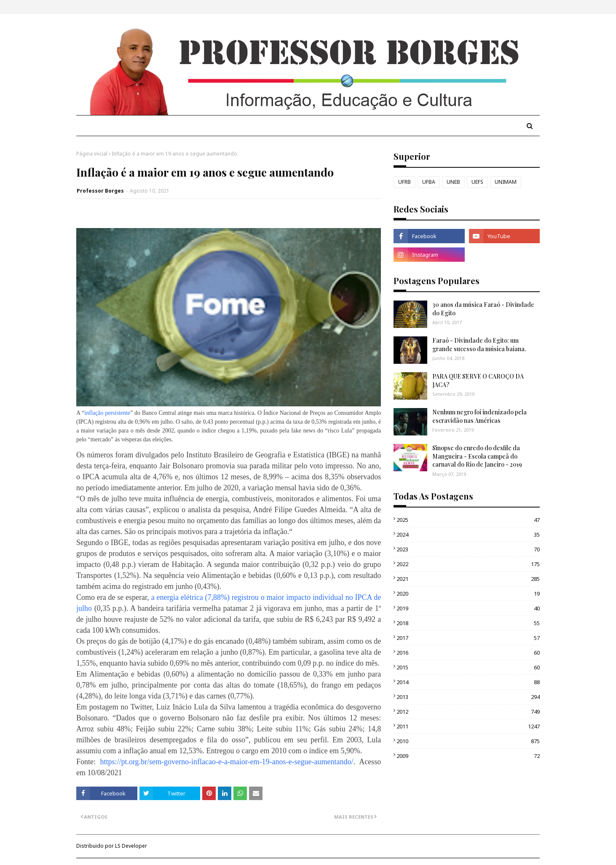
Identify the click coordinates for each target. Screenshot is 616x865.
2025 (468, 520)
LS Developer (131, 846)
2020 (468, 594)
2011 (468, 726)
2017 (468, 638)
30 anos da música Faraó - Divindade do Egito (483, 309)
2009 (468, 756)
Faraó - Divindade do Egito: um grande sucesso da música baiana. (479, 345)
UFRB (404, 182)
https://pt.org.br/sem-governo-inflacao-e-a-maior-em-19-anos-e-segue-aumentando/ (226, 762)
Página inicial (92, 154)
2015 (468, 667)
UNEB (453, 182)
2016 (468, 653)
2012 (468, 712)
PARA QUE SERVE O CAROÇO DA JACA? (478, 380)
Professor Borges (100, 191)
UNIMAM (506, 182)
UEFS (477, 182)
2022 (468, 564)
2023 (468, 549)
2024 (468, 535)
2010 (468, 741)
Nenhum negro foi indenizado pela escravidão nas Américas (479, 416)
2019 (468, 608)
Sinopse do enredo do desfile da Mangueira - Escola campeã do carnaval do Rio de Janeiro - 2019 (477, 456)
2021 (468, 579)
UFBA (429, 182)
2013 (468, 697)
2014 (468, 682)
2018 (468, 623)
